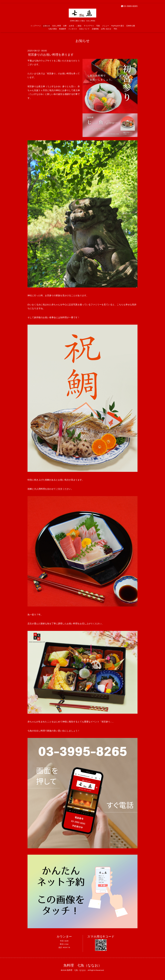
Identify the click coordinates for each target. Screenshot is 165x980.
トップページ (36, 26)
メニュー (106, 26)
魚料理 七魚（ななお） (83, 965)
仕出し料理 (57, 26)
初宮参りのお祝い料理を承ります (51, 55)
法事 (65, 26)
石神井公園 (131, 26)
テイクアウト (89, 26)
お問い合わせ (106, 29)
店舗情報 (95, 29)
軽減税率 (63, 29)
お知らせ (47, 26)
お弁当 (71, 26)
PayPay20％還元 (118, 26)
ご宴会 (79, 26)
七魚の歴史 (53, 29)
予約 (115, 29)
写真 (98, 26)
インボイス (73, 29)
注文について (84, 29)
